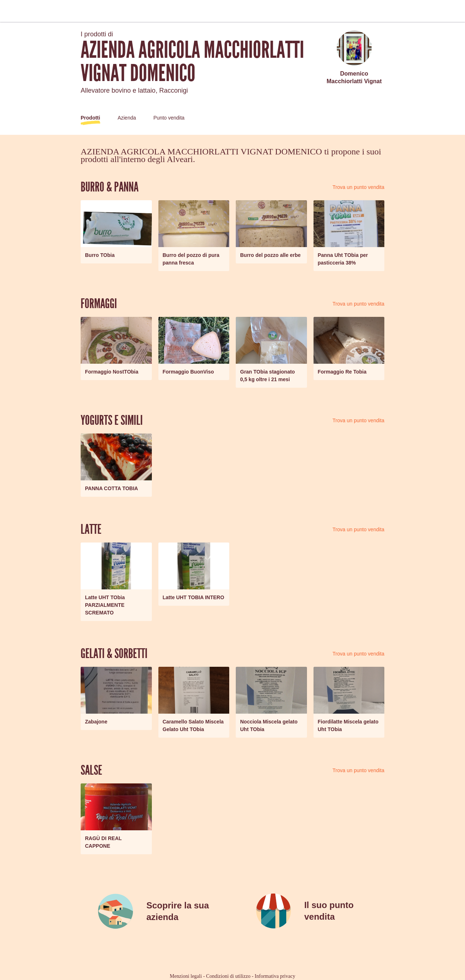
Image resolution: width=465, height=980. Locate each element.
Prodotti (90, 118)
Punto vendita (169, 118)
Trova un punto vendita (358, 187)
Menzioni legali (186, 976)
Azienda (127, 118)
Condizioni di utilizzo (228, 976)
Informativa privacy (275, 976)
